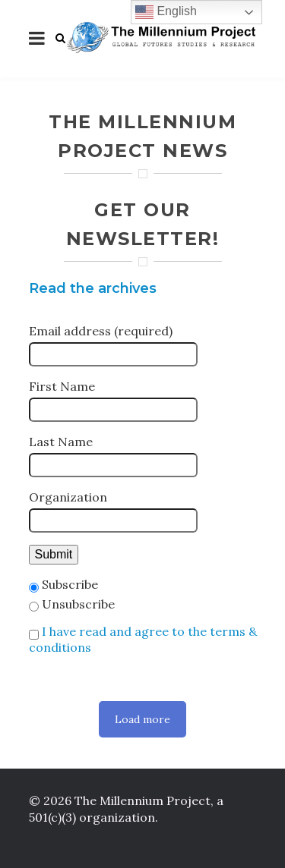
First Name (62, 386)
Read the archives (93, 288)
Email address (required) (101, 331)
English (166, 12)
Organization (68, 497)
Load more (142, 719)
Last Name (61, 442)
